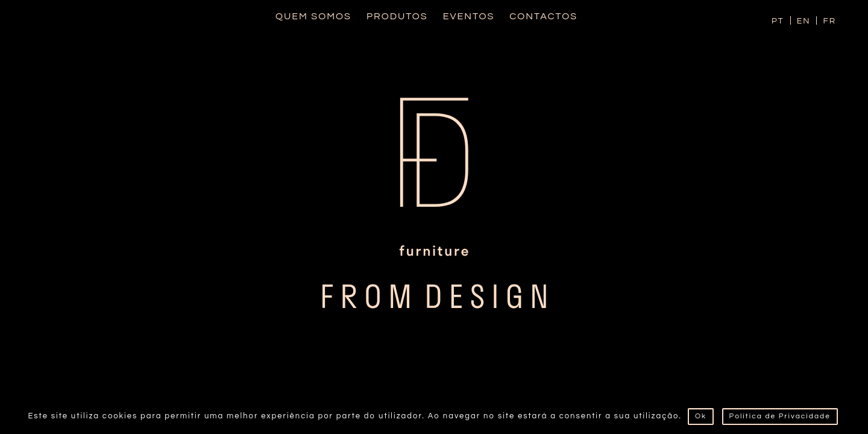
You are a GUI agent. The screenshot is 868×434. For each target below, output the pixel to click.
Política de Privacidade (780, 416)
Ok (701, 416)
